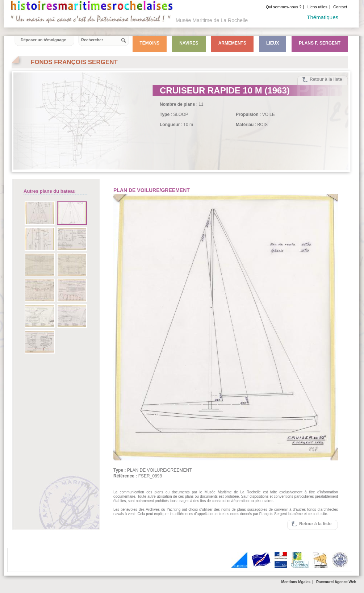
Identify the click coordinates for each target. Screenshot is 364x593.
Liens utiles (317, 7)
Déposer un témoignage (43, 40)
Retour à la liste (326, 79)
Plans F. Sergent (320, 43)
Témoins (150, 43)
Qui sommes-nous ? (284, 7)
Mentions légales (296, 582)
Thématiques (323, 17)
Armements (232, 43)
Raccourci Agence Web (336, 582)
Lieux (273, 43)
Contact (340, 7)
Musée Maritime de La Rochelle (212, 20)
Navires (189, 43)
